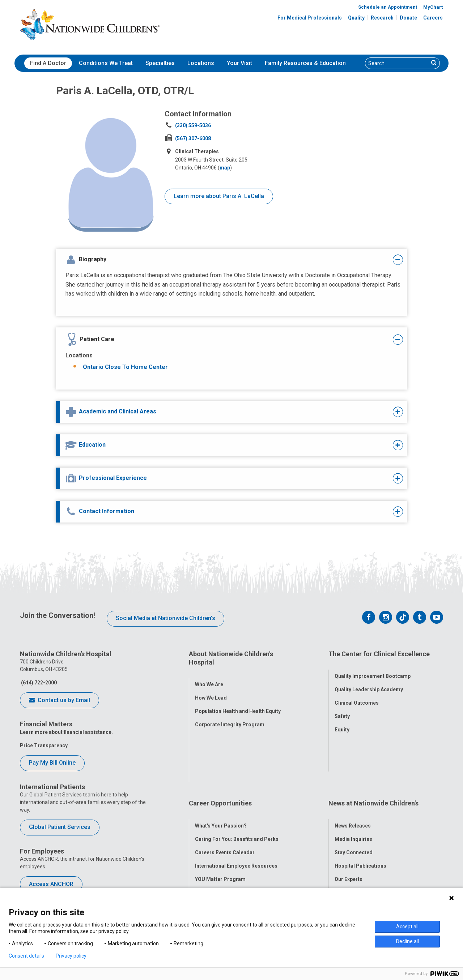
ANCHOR (205, 827)
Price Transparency (44, 745)
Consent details (26, 956)
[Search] (397, 63)
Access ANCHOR (51, 884)
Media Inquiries (353, 773)
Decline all (407, 941)
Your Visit (239, 63)
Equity (342, 721)
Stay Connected (354, 787)
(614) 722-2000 (38, 683)
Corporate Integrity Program (230, 716)
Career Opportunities (220, 746)
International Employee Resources (236, 800)
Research (382, 18)
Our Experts (349, 813)
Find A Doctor (48, 63)
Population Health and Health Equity (238, 702)
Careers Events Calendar (225, 787)
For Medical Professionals (310, 18)
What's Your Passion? (221, 760)
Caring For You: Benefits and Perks (237, 773)
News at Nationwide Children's (373, 746)
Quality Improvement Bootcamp (373, 667)
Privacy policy (71, 956)
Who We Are (209, 676)
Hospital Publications (360, 800)
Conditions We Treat (106, 63)
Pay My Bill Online (52, 763)
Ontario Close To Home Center (125, 367)
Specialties (160, 63)
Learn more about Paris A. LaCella (219, 196)
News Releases (353, 760)
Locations (201, 63)
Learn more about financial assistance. (66, 732)
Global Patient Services (60, 827)
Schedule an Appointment (388, 7)
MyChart (433, 7)
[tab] (216, 260)
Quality (356, 18)
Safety (342, 708)
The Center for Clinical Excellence (379, 654)
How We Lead (211, 689)
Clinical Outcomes (357, 694)
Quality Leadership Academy (369, 681)
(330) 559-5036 (193, 125)
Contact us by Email (60, 701)
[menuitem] (48, 63)
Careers (433, 18)
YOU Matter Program (220, 813)
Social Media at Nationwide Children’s (165, 618)
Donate (408, 18)
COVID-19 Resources (220, 840)
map (225, 168)
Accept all (407, 927)
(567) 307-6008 (193, 138)
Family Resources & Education (305, 63)
